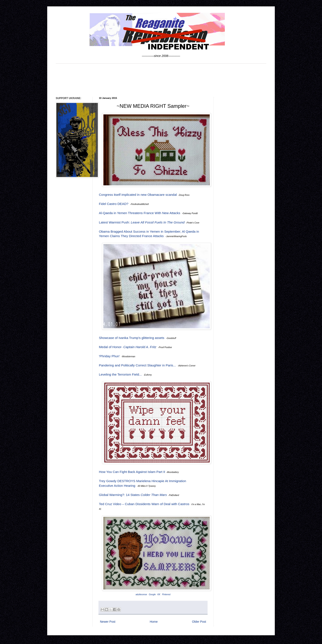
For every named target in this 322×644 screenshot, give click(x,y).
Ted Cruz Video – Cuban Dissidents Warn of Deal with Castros (144, 504)
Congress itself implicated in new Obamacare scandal (138, 195)
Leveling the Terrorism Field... (120, 374)
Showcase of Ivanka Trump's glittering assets (132, 338)
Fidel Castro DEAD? (114, 204)
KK (159, 594)
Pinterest (166, 594)
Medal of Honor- (128, 347)
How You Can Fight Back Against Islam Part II (132, 472)
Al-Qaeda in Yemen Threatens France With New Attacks (140, 213)
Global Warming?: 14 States (133, 495)
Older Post (199, 622)
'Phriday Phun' (109, 356)
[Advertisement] (161, 80)
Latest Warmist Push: (142, 222)
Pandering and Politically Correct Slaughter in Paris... (137, 365)
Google (152, 594)
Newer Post (108, 622)
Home (154, 622)
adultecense (141, 594)
